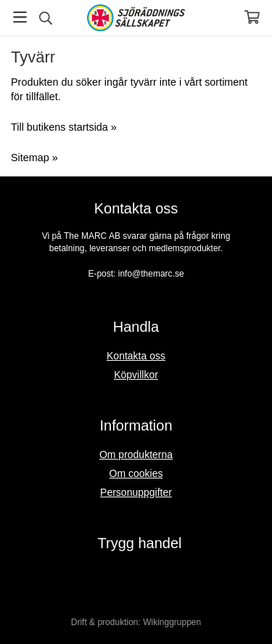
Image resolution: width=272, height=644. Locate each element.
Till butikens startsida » (64, 127)
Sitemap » (34, 158)
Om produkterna (136, 455)
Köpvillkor (136, 375)
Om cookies (136, 473)
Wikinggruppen (172, 622)
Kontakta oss (136, 356)
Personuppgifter (136, 492)
